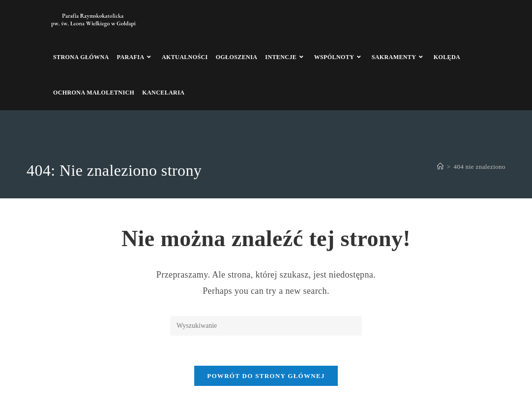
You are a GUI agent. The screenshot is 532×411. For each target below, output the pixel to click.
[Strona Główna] (440, 167)
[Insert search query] (266, 326)
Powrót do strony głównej (266, 376)
